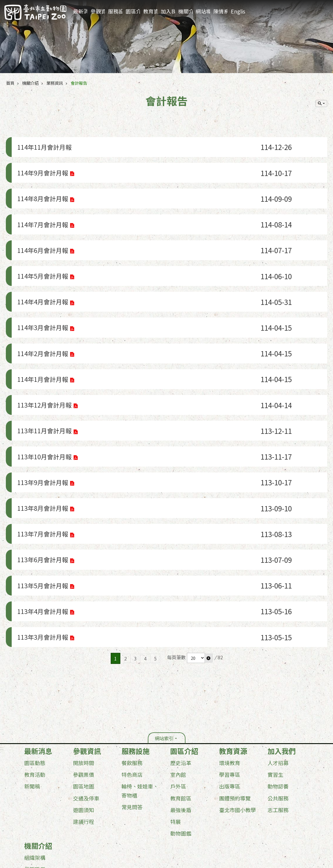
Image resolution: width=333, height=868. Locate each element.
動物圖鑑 (181, 732)
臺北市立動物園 (35, 12)
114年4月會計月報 (43, 269)
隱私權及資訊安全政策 (88, 823)
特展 (176, 721)
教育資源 (150, 11)
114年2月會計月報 (43, 311)
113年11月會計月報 (45, 373)
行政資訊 (35, 780)
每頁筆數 (176, 557)
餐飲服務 (132, 662)
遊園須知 (84, 709)
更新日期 (29, 833)
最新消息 (80, 11)
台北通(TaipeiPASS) (134, 823)
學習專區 (230, 674)
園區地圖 (84, 686)
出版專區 (230, 686)
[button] (209, 557)
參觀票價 (84, 674)
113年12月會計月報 (45, 352)
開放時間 (84, 662)
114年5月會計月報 (43, 248)
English (238, 11)
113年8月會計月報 (43, 435)
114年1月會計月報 (43, 331)
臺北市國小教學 (237, 709)
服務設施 (115, 11)
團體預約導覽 (235, 697)
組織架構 (35, 757)
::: (327, 4)
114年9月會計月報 (43, 165)
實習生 (275, 674)
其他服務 (35, 804)
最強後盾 (181, 709)
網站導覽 (203, 11)
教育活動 (35, 674)
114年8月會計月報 (43, 186)
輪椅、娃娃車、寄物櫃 (140, 690)
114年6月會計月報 (43, 228)
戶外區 (178, 686)
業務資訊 (55, 83)
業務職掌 (35, 768)
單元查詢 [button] (321, 103)
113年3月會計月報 (43, 539)
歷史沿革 (181, 662)
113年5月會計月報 (43, 497)
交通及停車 (86, 697)
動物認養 (278, 686)
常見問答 (132, 706)
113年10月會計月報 (45, 394)
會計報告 (79, 83)
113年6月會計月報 (43, 477)
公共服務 (278, 697)
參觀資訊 (98, 11)
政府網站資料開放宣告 (41, 823)
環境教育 (230, 662)
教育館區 (181, 697)
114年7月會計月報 (43, 207)
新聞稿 (32, 686)
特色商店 (132, 674)
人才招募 (278, 662)
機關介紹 (185, 11)
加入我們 (168, 11)
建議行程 (84, 721)
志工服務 (278, 709)
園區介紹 (133, 11)
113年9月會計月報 (43, 414)
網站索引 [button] (164, 638)
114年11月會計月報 (45, 145)
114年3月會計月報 (43, 290)
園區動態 (35, 662)
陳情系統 (220, 11)
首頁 (10, 83)
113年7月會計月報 (43, 456)
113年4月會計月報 (43, 518)
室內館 (178, 674)
